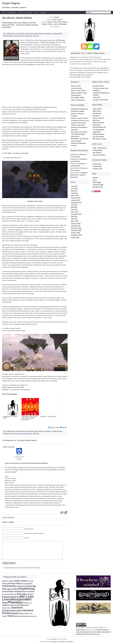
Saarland (17, 608)
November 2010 (76, 214)
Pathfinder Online (98, 134)
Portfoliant (43, 13)
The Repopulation (98, 130)
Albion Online (97, 109)
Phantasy (6, 36)
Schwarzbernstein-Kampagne (25, 13)
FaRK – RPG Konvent (100, 148)
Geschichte (6, 594)
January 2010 (75, 226)
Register (95, 178)
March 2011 (75, 212)
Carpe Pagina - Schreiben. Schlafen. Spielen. (90, 627)
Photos (26, 603)
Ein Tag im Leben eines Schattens (101, 89)
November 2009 (76, 231)
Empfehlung (27, 589)
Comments (98, 185)
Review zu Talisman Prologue (78, 115)
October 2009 (75, 233)
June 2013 (74, 189)
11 (58, 27)
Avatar (24, 584)
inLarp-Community (99, 155)
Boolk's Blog (97, 164)
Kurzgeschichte (57, 34)
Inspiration (48, 34)
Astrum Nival (15, 583)
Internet (21, 594)
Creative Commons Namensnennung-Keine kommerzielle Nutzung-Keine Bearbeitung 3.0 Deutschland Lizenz (93, 632)
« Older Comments (8, 447)
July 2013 (74, 186)
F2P (25, 592)
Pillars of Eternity (98, 123)
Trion (31, 614)
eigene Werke (39, 34)
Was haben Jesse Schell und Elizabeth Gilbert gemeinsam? (79, 134)
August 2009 (75, 238)
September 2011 (76, 203)
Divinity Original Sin (99, 127)
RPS (11, 36)
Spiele (15, 613)
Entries (97, 183)
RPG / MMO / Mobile (78, 98)
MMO (28, 599)
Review (14, 605)
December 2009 (76, 228)
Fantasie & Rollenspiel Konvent (78, 144)
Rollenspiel (24, 605)
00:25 (20, 459)
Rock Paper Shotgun (49, 43)
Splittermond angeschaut (79, 109)
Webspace (26, 616)
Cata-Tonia (97, 97)
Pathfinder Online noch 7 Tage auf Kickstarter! (79, 175)
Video (10, 616)
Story (21, 613)
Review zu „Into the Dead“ (80, 118)
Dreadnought (97, 113)
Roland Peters (81, 630)
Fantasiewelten (98, 150)
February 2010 (76, 224)
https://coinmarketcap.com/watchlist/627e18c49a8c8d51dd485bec (26, 463)
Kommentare (9, 597)
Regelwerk (6, 605)
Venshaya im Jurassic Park (80, 121)
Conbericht (21, 586)
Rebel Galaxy (97, 111)
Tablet (26, 614)
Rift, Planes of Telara (99, 139)
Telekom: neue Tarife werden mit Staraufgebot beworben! (79, 127)
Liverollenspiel (76, 95)
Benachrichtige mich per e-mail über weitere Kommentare (22, 568)
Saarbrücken (7, 608)
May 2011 (74, 207)
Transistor (96, 116)
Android (30, 581)
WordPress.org (98, 187)
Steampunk (28, 36)
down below (30, 34)
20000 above (11, 34)
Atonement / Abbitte (78, 111)
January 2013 (75, 200)
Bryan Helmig (70, 642)
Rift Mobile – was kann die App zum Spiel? (80, 140)
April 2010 (74, 219)
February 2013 (76, 198)
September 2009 (76, 235)
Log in (95, 180)
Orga (5, 603)
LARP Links (25, 597)
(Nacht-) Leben (76, 86)
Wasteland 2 (97, 125)
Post (30, 603)
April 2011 (74, 210)
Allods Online (21, 581)
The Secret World (98, 137)
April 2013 (74, 193)
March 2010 (75, 221)
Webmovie (18, 616)
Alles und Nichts (76, 88)
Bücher (30, 584)
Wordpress (54, 642)
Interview (30, 594)
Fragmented (97, 132)
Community (9, 586)
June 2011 (74, 205)
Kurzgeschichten (11, 13)
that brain (36, 36)
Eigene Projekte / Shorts (79, 93)
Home (4, 13)
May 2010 (74, 217)
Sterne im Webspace (60, 24)
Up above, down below (79, 123)
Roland (57, 17)
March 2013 (75, 196)
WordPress (34, 616)
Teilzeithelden (97, 166)
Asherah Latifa (97, 169)
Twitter (4, 616)
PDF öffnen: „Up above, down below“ (17, 153)
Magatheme (62, 642)
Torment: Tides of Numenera (98, 119)
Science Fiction (19, 36)
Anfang (5, 584)
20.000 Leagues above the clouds (13, 387)
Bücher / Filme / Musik (55, 22)
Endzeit (6, 592)
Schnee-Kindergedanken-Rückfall (102, 94)
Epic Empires (97, 153)
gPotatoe (14, 594)
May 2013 (74, 191)
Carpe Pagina (11, 3)
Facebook (31, 592)
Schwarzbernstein (12, 610)
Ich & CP (36, 13)
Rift (18, 605)
